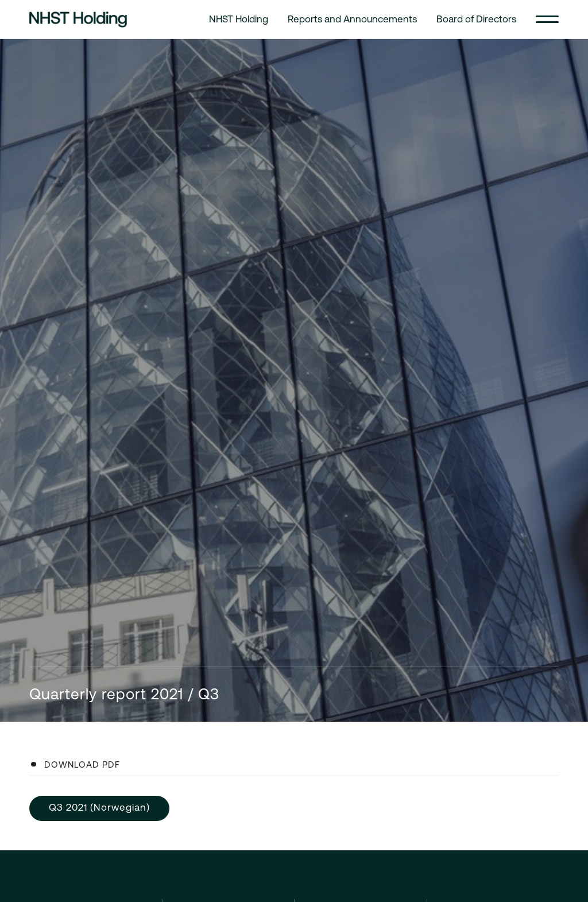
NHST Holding (239, 19)
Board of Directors (476, 19)
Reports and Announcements (352, 19)
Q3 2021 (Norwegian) (99, 807)
